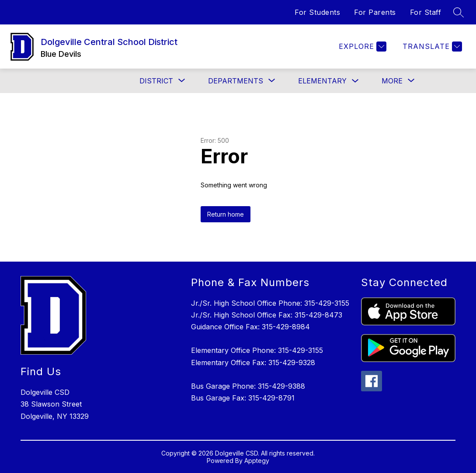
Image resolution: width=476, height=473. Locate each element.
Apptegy (257, 461)
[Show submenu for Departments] (236, 81)
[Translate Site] (431, 47)
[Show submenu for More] (392, 81)
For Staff (426, 12)
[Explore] (361, 47)
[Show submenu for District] (156, 81)
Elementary (322, 81)
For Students (317, 12)
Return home (226, 214)
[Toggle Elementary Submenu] (355, 81)
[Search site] (459, 12)
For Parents (375, 12)
